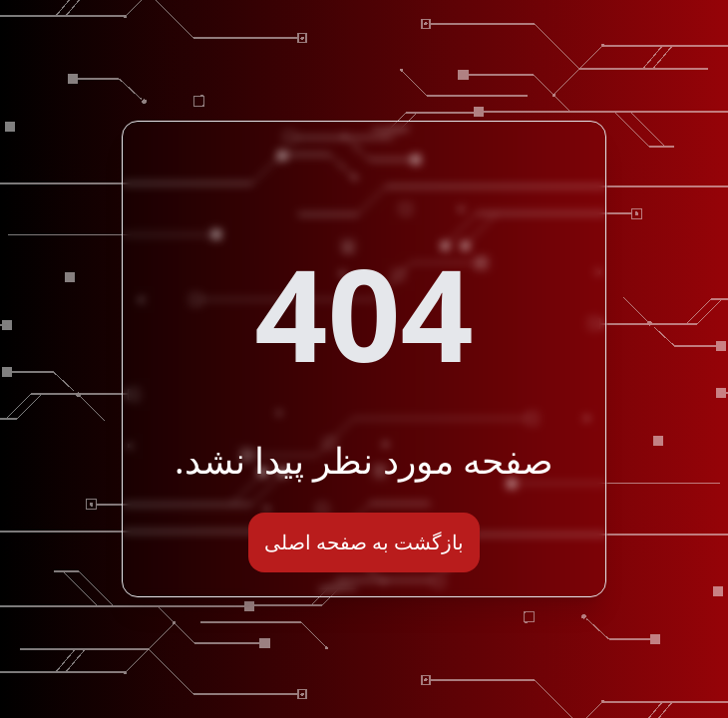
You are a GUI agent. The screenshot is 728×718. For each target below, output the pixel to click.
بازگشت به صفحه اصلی (364, 542)
